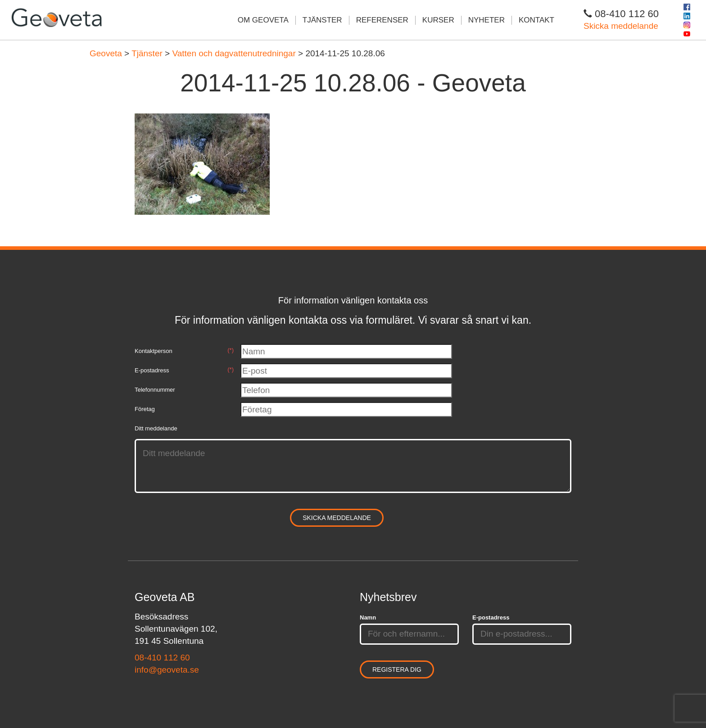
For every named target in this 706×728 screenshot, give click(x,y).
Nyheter (487, 20)
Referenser (382, 20)
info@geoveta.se (167, 670)
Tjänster (322, 20)
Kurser (438, 20)
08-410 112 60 (162, 658)
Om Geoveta (263, 20)
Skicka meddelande (621, 26)
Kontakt (536, 20)
